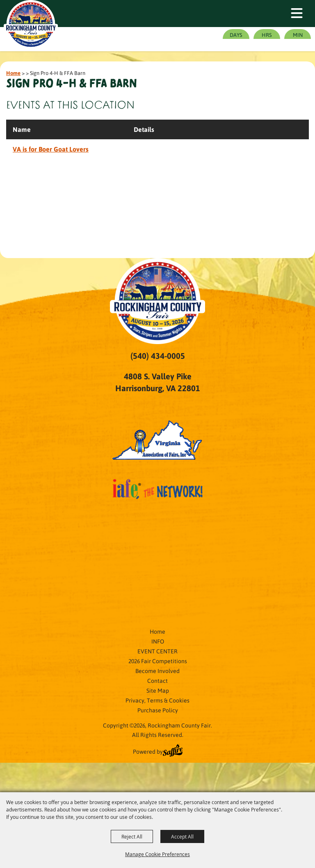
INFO (158, 641)
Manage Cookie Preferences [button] (157, 854)
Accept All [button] (182, 836)
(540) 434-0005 (158, 356)
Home (13, 73)
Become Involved (157, 671)
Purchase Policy (158, 710)
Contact (157, 680)
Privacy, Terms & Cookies (157, 700)
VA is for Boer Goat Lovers (51, 149)
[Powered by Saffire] (173, 751)
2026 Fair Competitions (158, 661)
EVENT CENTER (157, 651)
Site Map (158, 690)
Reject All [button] (132, 836)
